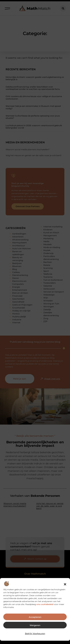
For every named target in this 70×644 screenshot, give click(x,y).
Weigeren (35, 627)
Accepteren (35, 619)
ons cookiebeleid (45, 606)
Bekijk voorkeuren (35, 635)
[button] (65, 586)
